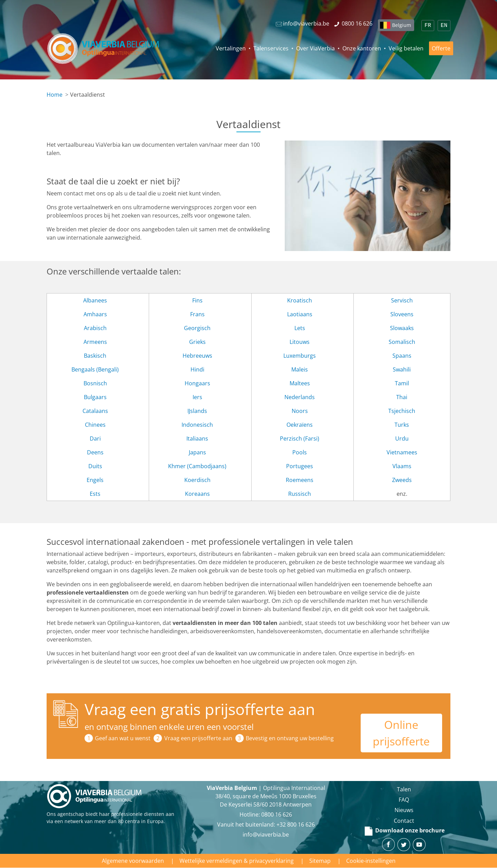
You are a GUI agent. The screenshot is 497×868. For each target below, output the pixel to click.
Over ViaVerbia (315, 48)
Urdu (402, 438)
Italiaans (197, 438)
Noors (300, 411)
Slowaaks (402, 328)
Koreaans (197, 494)
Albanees (95, 300)
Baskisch (95, 356)
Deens (95, 452)
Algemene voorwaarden (133, 861)
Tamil (402, 383)
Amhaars (95, 314)
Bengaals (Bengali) (95, 369)
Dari (95, 438)
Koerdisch (197, 480)
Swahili (402, 369)
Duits (95, 466)
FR (428, 26)
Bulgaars (95, 397)
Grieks (197, 342)
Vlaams (402, 466)
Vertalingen (231, 48)
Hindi (197, 369)
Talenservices (271, 48)
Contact (404, 821)
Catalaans (95, 411)
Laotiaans (300, 314)
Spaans (402, 356)
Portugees (300, 466)
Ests (95, 494)
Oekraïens (300, 425)
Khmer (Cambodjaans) (197, 466)
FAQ (404, 800)
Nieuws (404, 810)
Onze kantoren (362, 48)
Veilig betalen (406, 48)
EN (444, 26)
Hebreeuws (197, 356)
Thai (402, 397)
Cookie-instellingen (371, 861)
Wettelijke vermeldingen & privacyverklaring (237, 861)
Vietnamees (402, 452)
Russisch (300, 494)
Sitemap (320, 861)
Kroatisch (300, 300)
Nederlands (300, 397)
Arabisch (95, 328)
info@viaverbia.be (266, 835)
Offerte (441, 48)
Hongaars (197, 383)
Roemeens (300, 480)
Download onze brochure (404, 830)
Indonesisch (197, 425)
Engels (95, 480)
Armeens (95, 342)
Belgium (402, 25)
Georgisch (197, 328)
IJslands (197, 411)
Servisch (402, 300)
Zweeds (402, 480)
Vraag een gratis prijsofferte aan (200, 709)
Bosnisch (95, 383)
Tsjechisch (402, 411)
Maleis (300, 369)
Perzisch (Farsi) (300, 438)
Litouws (300, 342)
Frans (197, 314)
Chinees (95, 425)
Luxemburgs (300, 356)
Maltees (300, 383)
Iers (197, 397)
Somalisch (402, 342)
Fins (197, 300)
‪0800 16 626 (277, 814)
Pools (300, 452)
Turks (402, 425)
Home (55, 95)
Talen (404, 789)
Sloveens (402, 314)
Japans (197, 452)
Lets (300, 328)
